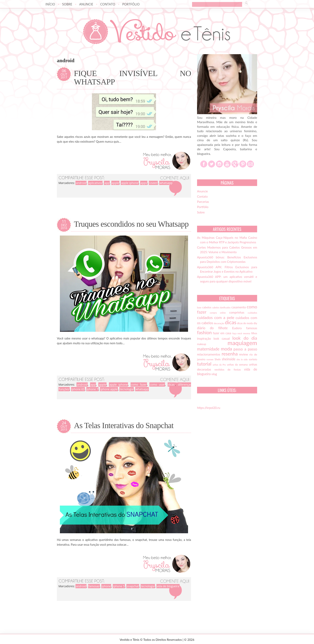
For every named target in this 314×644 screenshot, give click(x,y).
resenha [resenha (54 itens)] (230, 354)
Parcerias (203, 202)
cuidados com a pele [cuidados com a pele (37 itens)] (216, 317)
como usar (157, 384)
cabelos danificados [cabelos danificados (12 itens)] (221, 307)
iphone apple (109, 389)
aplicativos (95, 183)
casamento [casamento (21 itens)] (239, 307)
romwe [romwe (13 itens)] (210, 359)
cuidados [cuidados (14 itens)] (252, 313)
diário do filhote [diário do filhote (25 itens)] (212, 328)
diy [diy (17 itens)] (255, 323)
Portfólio (131, 4)
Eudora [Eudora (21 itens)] (237, 328)
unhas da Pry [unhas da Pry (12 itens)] (219, 365)
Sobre (67, 4)
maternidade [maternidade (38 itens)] (208, 349)
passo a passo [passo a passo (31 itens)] (245, 349)
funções (64, 389)
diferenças (185, 384)
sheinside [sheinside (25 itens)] (228, 359)
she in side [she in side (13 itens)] (242, 359)
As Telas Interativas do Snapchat (124, 426)
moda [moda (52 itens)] (226, 349)
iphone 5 (119, 586)
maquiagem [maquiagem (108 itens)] (242, 343)
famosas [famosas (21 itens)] (252, 328)
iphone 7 (92, 389)
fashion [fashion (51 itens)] (204, 332)
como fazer (139, 384)
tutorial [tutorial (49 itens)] (204, 364)
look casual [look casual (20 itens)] (222, 338)
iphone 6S (78, 389)
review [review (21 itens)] (244, 354)
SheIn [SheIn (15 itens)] (218, 359)
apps (144, 183)
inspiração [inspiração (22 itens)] (204, 338)
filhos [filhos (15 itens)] (254, 333)
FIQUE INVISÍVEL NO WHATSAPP (132, 78)
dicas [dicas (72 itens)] (231, 322)
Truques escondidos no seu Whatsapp (131, 224)
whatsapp (166, 183)
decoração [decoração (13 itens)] (219, 323)
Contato (108, 4)
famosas (94, 586)
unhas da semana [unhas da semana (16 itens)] (237, 365)
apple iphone (130, 183)
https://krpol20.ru (209, 408)
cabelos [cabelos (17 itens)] (207, 307)
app (107, 183)
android (81, 183)
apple (115, 183)
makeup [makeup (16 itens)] (202, 344)
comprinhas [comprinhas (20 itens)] (237, 312)
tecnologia (126, 389)
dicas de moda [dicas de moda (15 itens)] (245, 323)
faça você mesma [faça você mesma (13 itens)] (241, 333)
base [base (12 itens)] (199, 307)
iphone (106, 586)
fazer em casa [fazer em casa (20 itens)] (222, 333)
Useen (153, 183)
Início (50, 4)
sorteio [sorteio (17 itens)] (253, 359)
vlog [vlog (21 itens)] (214, 374)
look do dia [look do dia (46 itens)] (245, 338)
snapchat (133, 586)
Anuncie (86, 4)
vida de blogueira (168, 586)
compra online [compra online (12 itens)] (218, 313)
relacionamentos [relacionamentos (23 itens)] (209, 354)
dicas (171, 384)
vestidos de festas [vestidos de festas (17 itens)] (227, 370)
